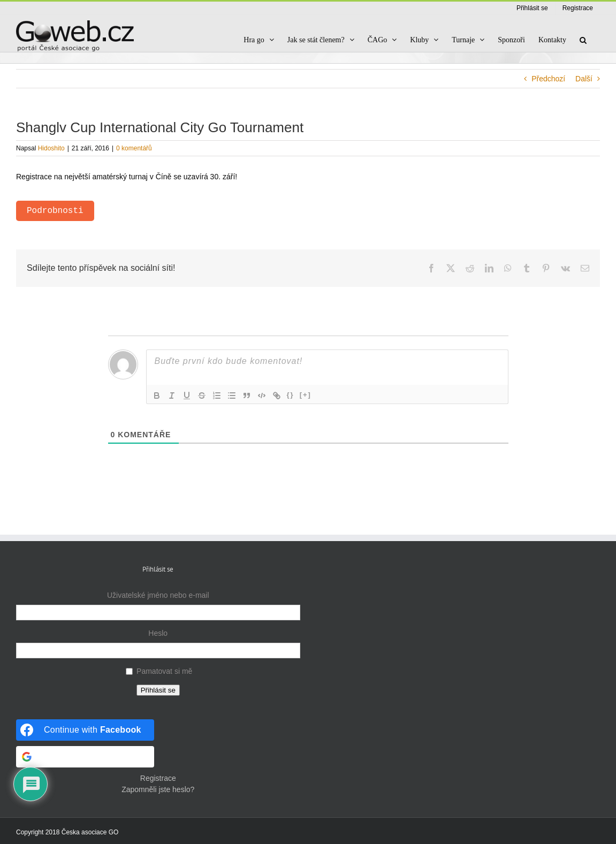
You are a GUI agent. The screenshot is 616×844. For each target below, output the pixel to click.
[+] (306, 395)
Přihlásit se (158, 690)
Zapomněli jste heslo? (158, 789)
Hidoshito (51, 148)
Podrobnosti (55, 211)
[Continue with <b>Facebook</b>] (85, 730)
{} (291, 395)
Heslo (158, 633)
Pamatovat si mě (164, 671)
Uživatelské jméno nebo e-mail (158, 595)
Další (584, 79)
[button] (583, 40)
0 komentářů (134, 148)
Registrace (158, 778)
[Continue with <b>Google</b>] (85, 757)
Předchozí (548, 79)
